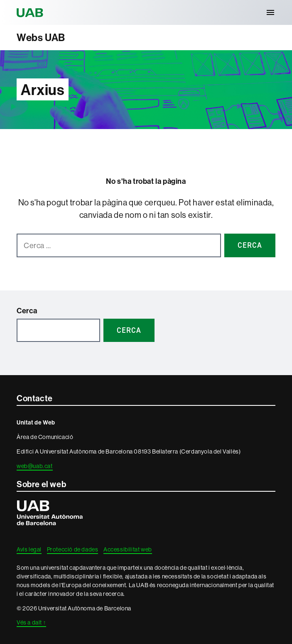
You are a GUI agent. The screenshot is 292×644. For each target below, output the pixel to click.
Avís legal (29, 549)
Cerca (27, 311)
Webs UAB (41, 37)
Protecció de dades (73, 549)
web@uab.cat (35, 466)
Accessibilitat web (128, 549)
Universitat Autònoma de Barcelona (31, 12)
